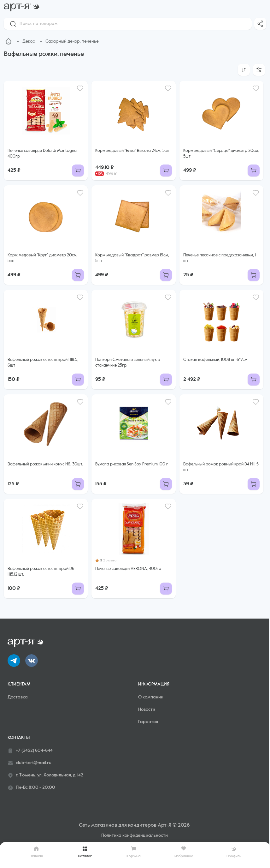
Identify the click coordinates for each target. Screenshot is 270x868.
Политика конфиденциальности (135, 835)
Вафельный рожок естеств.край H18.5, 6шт (43, 363)
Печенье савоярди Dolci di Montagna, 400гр (43, 154)
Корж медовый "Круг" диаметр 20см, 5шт (43, 258)
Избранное (184, 852)
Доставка (18, 697)
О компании (151, 697)
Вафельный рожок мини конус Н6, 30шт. (45, 464)
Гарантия (148, 722)
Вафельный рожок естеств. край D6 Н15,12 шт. (41, 572)
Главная (36, 852)
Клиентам (19, 684)
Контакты (19, 738)
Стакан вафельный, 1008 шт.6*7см (215, 360)
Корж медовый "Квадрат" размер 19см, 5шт (132, 258)
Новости (147, 709)
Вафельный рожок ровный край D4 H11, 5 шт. (221, 467)
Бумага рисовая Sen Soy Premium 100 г (132, 464)
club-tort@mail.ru (29, 763)
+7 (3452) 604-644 (30, 751)
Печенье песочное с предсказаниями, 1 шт (220, 258)
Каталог (85, 852)
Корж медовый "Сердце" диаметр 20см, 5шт (221, 154)
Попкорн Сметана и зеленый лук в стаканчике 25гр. (128, 363)
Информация (154, 684)
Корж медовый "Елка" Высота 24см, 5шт (132, 151)
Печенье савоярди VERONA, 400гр (128, 569)
